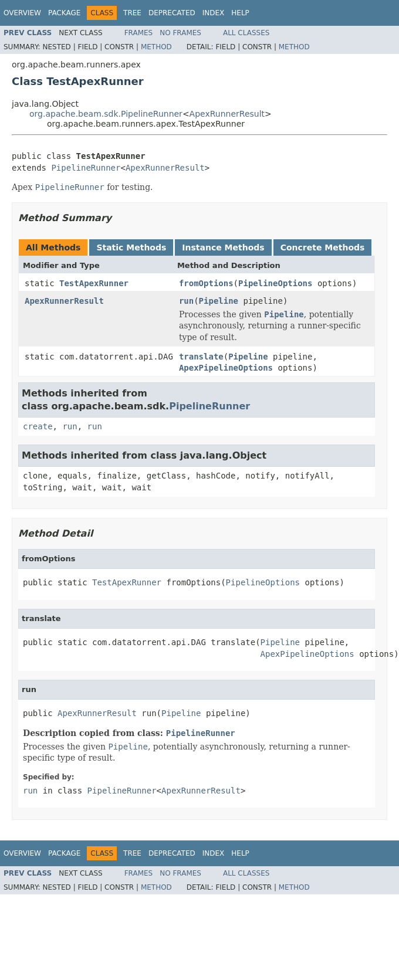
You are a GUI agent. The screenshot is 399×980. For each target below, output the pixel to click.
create (38, 426)
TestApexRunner (94, 283)
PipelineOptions (275, 283)
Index (214, 13)
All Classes (246, 33)
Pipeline (219, 301)
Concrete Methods (323, 247)
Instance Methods (223, 247)
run (186, 301)
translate (201, 357)
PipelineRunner (86, 168)
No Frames (180, 33)
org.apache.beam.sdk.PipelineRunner (106, 114)
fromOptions (206, 283)
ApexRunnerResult (227, 114)
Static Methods (131, 247)
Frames (139, 33)
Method (156, 47)
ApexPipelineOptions (226, 368)
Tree (132, 13)
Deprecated (172, 13)
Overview (22, 13)
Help (240, 13)
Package (64, 13)
